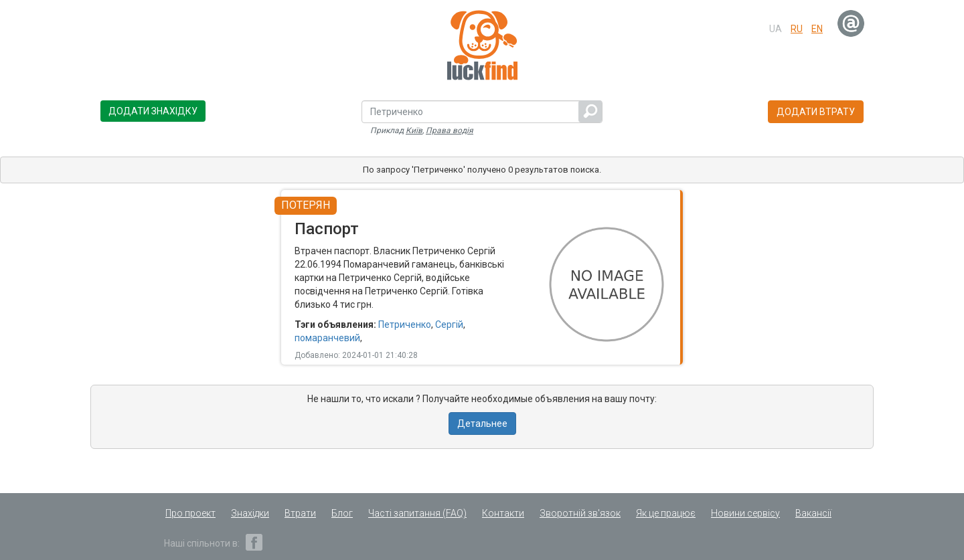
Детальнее (482, 424)
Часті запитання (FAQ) (417, 513)
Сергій (449, 324)
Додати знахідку (153, 111)
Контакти (503, 513)
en (817, 29)
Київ (414, 130)
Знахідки (250, 513)
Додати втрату (816, 112)
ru (797, 29)
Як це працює (666, 513)
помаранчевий (327, 338)
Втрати (300, 513)
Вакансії (813, 513)
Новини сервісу (745, 513)
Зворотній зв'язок (580, 513)
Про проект (190, 513)
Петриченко (405, 324)
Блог (342, 513)
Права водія (450, 130)
